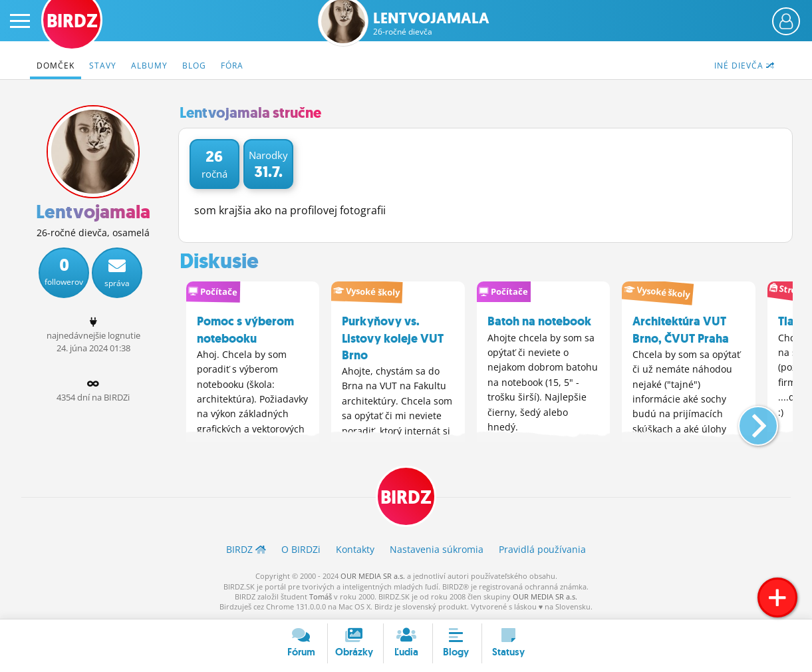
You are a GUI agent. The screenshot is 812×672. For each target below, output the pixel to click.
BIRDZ (406, 497)
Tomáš (321, 596)
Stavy (103, 66)
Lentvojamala (431, 24)
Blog (194, 66)
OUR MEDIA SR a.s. (373, 576)
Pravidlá (542, 549)
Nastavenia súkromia (437, 549)
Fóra (232, 66)
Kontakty (355, 549)
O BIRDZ (301, 549)
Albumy (149, 66)
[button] (747, 420)
